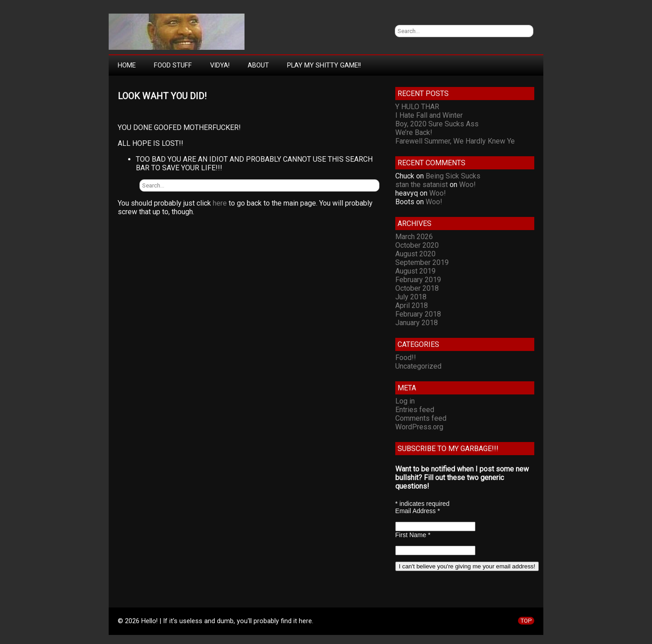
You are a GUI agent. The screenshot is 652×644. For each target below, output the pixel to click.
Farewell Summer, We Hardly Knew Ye (455, 141)
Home (127, 65)
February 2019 (418, 280)
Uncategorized (418, 366)
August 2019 (415, 271)
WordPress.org (419, 427)
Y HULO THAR (417, 107)
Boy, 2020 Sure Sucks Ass (437, 124)
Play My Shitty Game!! (324, 65)
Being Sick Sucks (453, 176)
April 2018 (412, 305)
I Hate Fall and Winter (429, 115)
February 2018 (418, 314)
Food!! (406, 358)
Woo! (467, 185)
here (220, 203)
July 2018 (411, 297)
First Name (413, 535)
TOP (526, 621)
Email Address (418, 511)
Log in (405, 401)
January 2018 (417, 323)
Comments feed (421, 418)
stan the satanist (422, 185)
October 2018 (417, 288)
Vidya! (220, 65)
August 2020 (415, 254)
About (258, 65)
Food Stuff (173, 65)
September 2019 (422, 262)
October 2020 (417, 245)
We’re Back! (414, 132)
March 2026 (414, 237)
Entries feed (415, 410)
